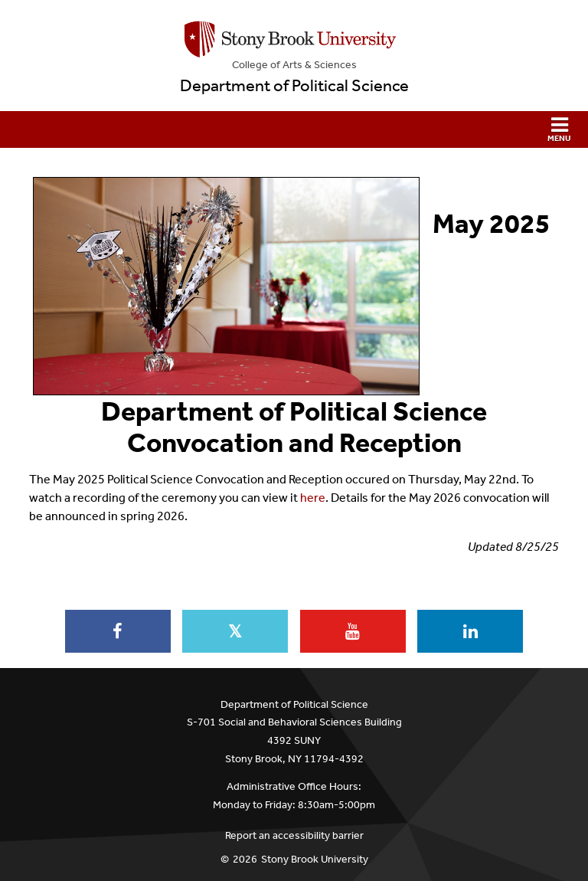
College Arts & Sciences (294, 65)
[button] (294, 129)
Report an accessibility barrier (294, 835)
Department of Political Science (294, 86)
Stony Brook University (315, 859)
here (313, 498)
